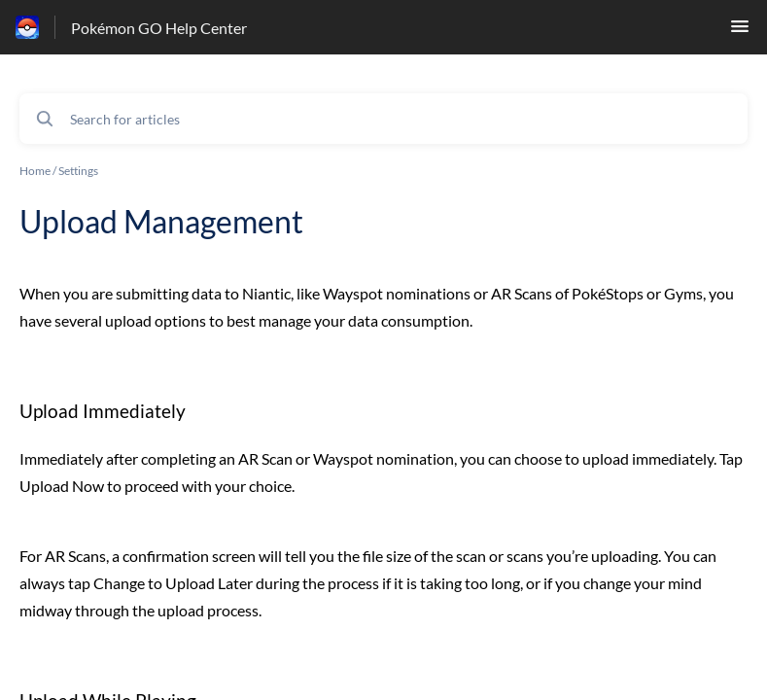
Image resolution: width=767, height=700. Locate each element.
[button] (740, 32)
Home (35, 171)
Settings (78, 171)
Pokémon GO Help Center (159, 28)
